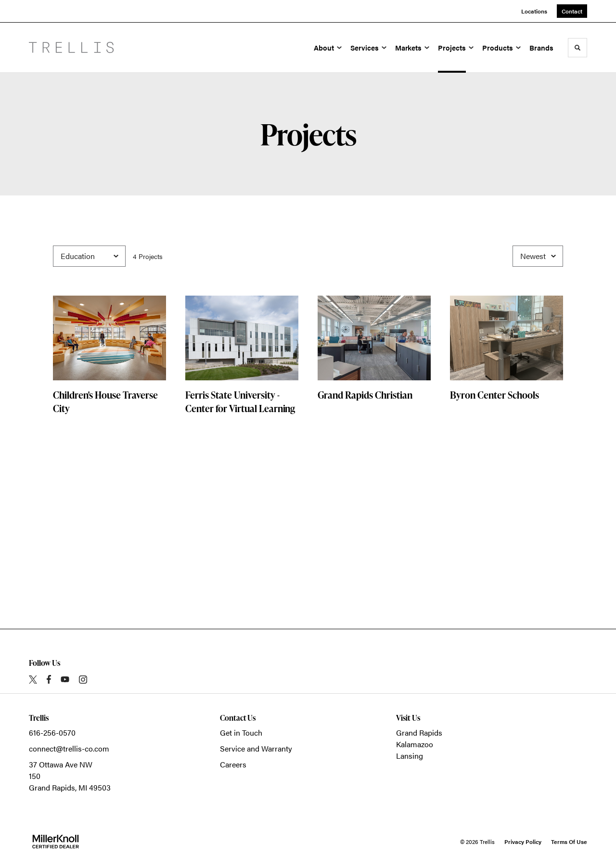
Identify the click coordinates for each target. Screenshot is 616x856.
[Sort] (538, 256)
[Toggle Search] (577, 48)
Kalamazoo (415, 744)
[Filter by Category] (89, 256)
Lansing (410, 756)
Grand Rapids (419, 733)
